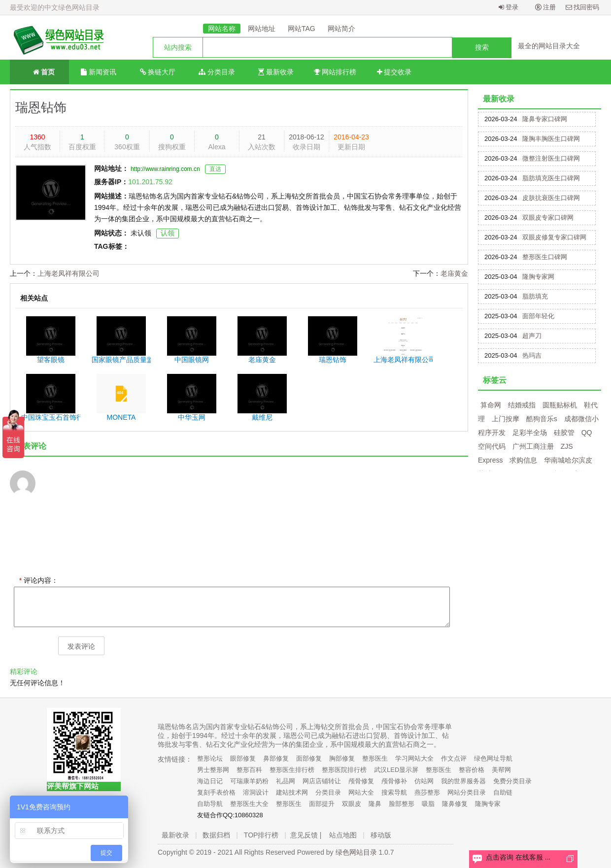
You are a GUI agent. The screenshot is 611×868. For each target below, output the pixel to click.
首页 (40, 71)
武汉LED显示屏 (396, 770)
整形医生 (375, 758)
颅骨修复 (361, 781)
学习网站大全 (414, 758)
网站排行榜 (335, 72)
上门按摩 (506, 419)
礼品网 (286, 781)
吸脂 (428, 804)
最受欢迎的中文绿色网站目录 (55, 7)
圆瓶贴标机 (560, 405)
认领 (168, 233)
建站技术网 (292, 792)
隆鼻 (375, 804)
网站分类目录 (467, 792)
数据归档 (216, 835)
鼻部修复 (276, 758)
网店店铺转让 (322, 781)
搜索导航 (394, 792)
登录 (509, 7)
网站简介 (341, 29)
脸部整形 (402, 804)
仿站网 (424, 781)
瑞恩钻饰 (41, 107)
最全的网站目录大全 (549, 46)
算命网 (491, 405)
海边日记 (210, 781)
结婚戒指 (522, 405)
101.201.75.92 (150, 182)
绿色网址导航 (493, 758)
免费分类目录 (512, 781)
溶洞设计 (256, 792)
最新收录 (276, 72)
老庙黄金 (454, 273)
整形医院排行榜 (344, 770)
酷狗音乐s (542, 419)
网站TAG (302, 29)
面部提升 (322, 804)
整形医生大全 (249, 804)
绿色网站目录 (356, 852)
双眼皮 (352, 804)
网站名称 (222, 29)
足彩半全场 (530, 433)
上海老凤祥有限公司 (68, 273)
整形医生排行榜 (292, 770)
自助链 (503, 792)
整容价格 (472, 770)
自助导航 (210, 804)
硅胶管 (564, 433)
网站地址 (262, 29)
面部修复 (309, 758)
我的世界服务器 (463, 781)
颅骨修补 (394, 781)
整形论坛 (210, 758)
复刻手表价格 (216, 792)
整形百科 (249, 770)
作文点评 (454, 758)
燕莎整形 (427, 792)
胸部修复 (342, 758)
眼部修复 (243, 758)
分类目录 (217, 72)
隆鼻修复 (455, 804)
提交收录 (394, 72)
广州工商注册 (533, 446)
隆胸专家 (488, 804)
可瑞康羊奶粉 (249, 781)
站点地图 (343, 835)
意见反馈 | (306, 835)
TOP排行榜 (261, 835)
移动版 (381, 835)
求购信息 (523, 460)
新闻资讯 (99, 72)
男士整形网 (213, 770)
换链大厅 (158, 72)
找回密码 (583, 7)
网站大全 (361, 792)
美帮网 (501, 770)
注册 (546, 7)
